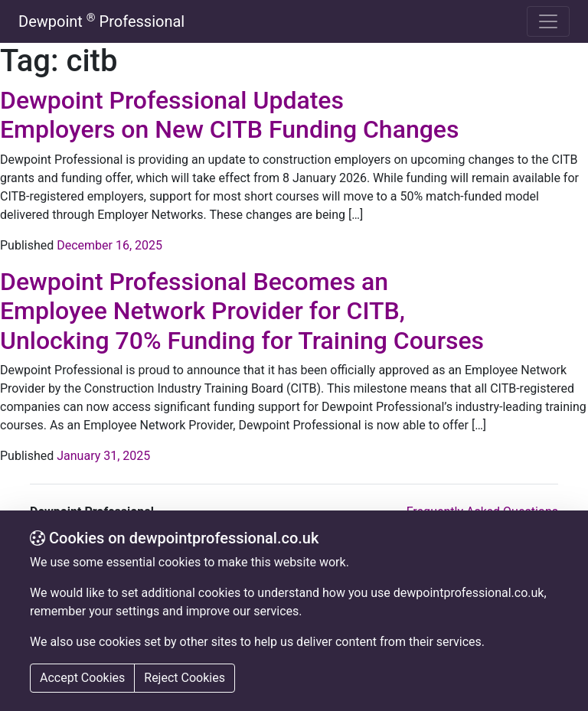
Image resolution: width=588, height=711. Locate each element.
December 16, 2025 (109, 245)
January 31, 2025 (103, 456)
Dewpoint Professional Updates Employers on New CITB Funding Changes (229, 115)
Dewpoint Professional (101, 21)
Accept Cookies (82, 678)
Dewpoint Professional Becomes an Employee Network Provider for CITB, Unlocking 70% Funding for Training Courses (242, 311)
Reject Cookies (185, 678)
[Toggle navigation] (548, 21)
